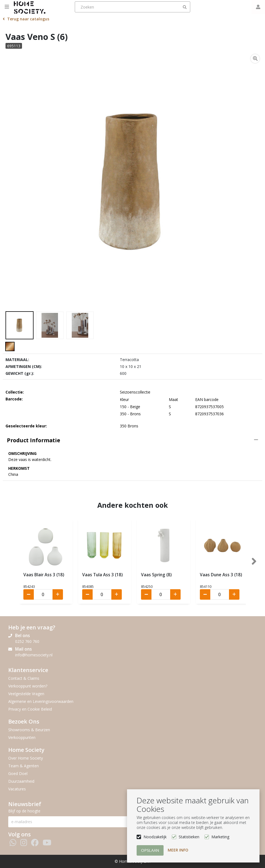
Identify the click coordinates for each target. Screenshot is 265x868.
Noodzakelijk (155, 837)
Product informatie (34, 440)
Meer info (178, 850)
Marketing (220, 837)
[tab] (132, 440)
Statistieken (189, 837)
